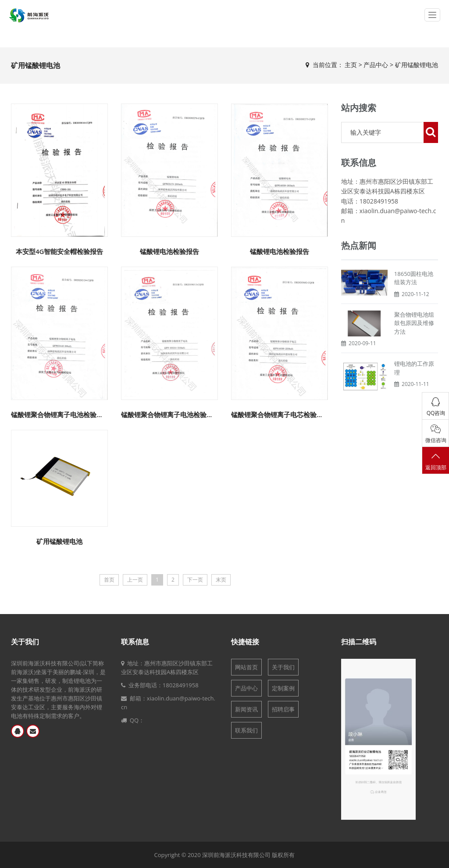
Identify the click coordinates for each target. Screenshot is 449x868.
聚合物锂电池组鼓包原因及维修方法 (414, 323)
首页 (109, 580)
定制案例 (283, 688)
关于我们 (25, 642)
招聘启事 (283, 709)
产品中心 (376, 65)
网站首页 (246, 667)
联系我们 (246, 730)
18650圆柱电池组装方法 (414, 278)
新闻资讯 (246, 709)
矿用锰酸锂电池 (417, 65)
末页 (221, 580)
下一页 (195, 580)
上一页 (135, 580)
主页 (351, 65)
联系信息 (135, 642)
